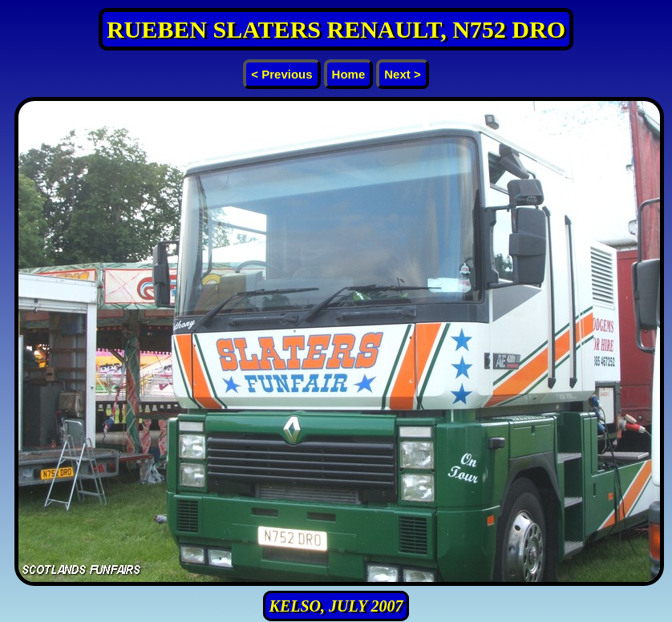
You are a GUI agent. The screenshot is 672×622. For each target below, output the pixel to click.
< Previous (281, 74)
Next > (402, 74)
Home (349, 74)
